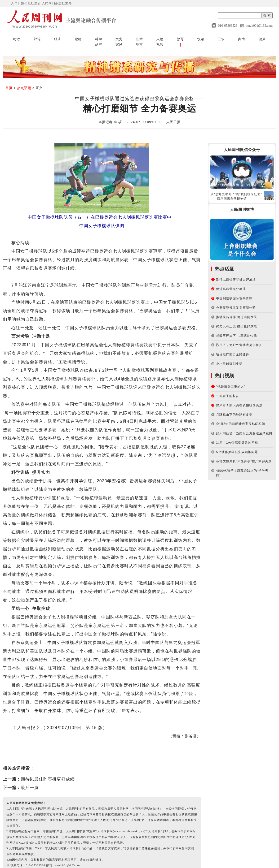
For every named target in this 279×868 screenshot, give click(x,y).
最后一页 (30, 782)
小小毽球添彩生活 (229, 357)
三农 (162, 38)
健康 (193, 38)
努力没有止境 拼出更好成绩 (237, 320)
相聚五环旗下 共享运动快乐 (237, 329)
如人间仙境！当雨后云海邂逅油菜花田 (244, 427)
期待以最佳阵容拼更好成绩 (48, 773)
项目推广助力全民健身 (233, 348)
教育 (132, 38)
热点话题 (24, 82)
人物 (117, 38)
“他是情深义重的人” (231, 380)
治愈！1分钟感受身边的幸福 (237, 436)
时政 (10, 38)
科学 (71, 38)
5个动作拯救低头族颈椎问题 (237, 446)
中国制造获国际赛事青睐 (234, 292)
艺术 (102, 38)
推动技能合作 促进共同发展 (237, 311)
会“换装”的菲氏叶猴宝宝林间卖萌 (241, 417)
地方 (238, 38)
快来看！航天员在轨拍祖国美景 (239, 399)
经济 (41, 38)
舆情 (177, 38)
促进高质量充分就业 (231, 283)
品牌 (208, 38)
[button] (269, 38)
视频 (253, 38)
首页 (9, 82)
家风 (223, 38)
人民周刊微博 (242, 203)
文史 (86, 38)
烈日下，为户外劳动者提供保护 (239, 339)
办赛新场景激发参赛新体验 (236, 301)
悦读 (147, 38)
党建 (56, 38)
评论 (26, 38)
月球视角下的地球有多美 (234, 408)
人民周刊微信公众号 (242, 144)
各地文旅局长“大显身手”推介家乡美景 (244, 455)
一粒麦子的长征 (228, 390)
